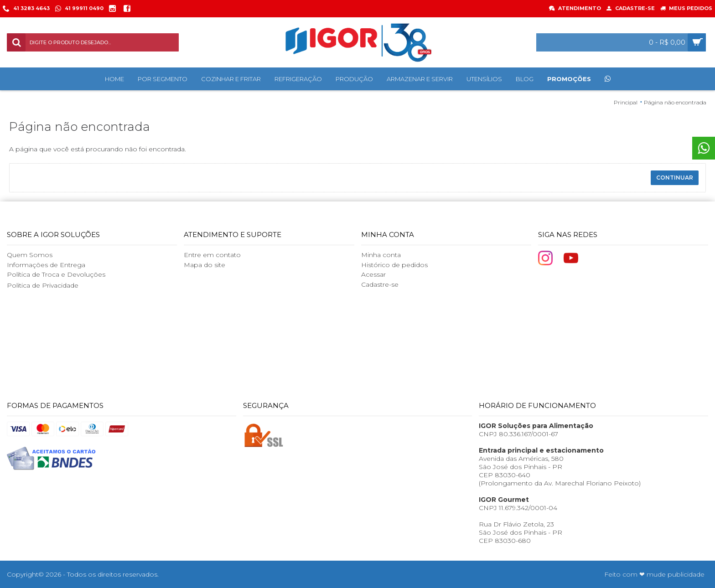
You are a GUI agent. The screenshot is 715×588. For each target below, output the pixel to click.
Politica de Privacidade (43, 285)
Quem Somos (30, 255)
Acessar (373, 274)
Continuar (675, 178)
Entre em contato (212, 255)
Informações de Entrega (46, 265)
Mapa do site (205, 265)
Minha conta (381, 255)
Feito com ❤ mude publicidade (654, 574)
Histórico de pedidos (394, 265)
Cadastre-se (380, 284)
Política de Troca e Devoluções (56, 274)
